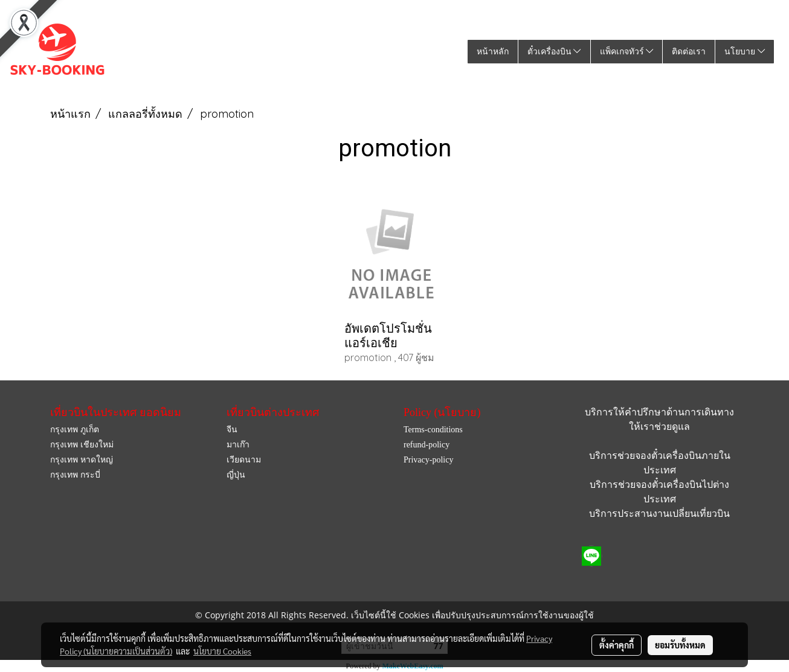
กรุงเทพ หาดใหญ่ (82, 460)
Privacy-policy (428, 460)
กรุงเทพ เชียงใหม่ (82, 445)
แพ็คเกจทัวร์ (627, 52)
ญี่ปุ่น (236, 475)
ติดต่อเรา (689, 52)
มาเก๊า (238, 445)
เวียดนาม (244, 460)
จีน (232, 430)
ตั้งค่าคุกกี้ (617, 645)
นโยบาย (745, 52)
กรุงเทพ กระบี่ (75, 475)
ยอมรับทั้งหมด (680, 645)
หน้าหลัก (493, 52)
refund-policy (427, 445)
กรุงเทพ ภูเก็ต (75, 430)
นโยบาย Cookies (222, 651)
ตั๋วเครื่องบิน (554, 52)
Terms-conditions (433, 430)
